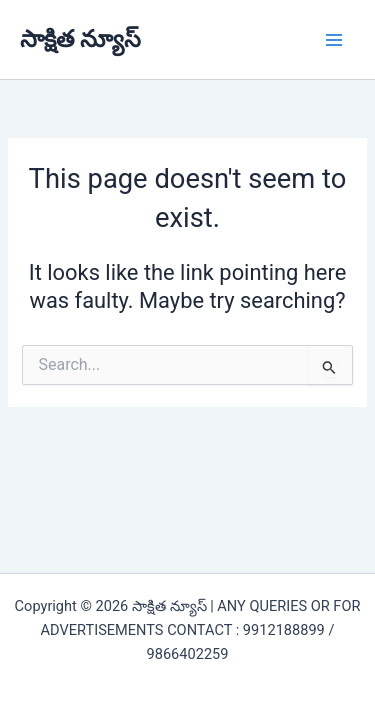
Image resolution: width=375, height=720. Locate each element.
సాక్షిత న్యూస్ (80, 39)
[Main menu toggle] (334, 40)
